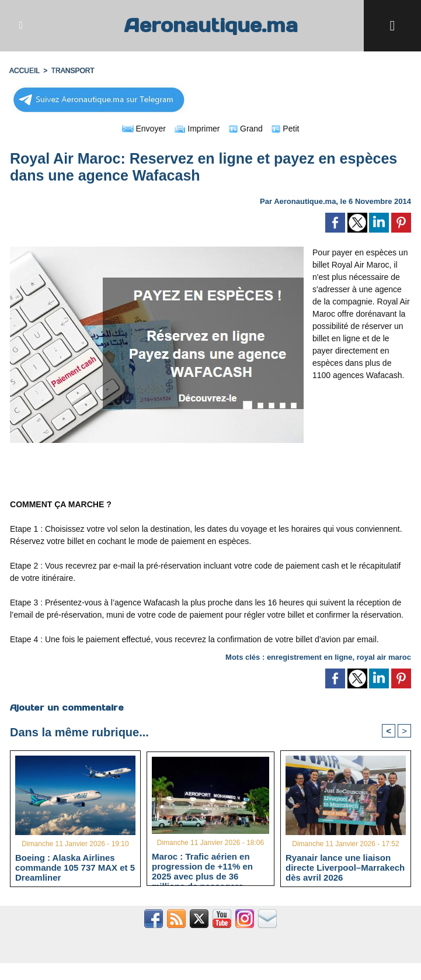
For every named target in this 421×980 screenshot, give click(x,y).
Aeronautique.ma (211, 25)
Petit (285, 129)
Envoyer (144, 129)
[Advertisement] (211, 470)
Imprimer (197, 129)
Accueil (25, 71)
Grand (246, 129)
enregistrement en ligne (310, 657)
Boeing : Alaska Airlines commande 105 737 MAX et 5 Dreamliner (75, 867)
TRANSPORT (73, 71)
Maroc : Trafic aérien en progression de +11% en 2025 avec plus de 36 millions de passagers (202, 866)
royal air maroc (384, 657)
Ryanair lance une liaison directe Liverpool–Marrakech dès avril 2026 (345, 867)
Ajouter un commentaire (67, 708)
